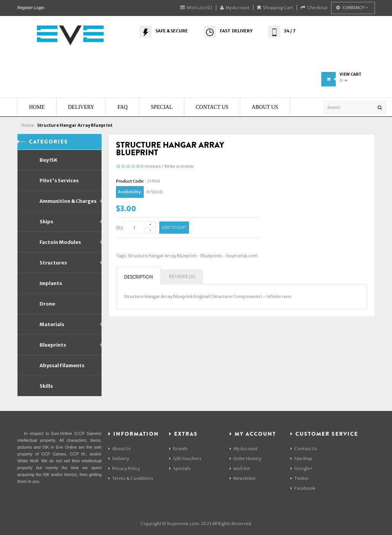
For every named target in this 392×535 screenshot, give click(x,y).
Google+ (302, 468)
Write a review (179, 166)
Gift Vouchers (185, 459)
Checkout (314, 8)
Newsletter (243, 478)
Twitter (300, 478)
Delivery (119, 459)
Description (138, 277)
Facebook (303, 488)
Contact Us (304, 449)
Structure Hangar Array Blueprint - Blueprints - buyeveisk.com (193, 256)
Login (39, 8)
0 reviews (151, 166)
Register (25, 8)
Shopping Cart (275, 8)
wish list (240, 468)
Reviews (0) (182, 277)
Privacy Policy (124, 468)
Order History (245, 459)
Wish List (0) (196, 8)
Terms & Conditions (131, 478)
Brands (179, 449)
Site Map (301, 459)
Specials (180, 468)
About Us (120, 449)
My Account (235, 8)
